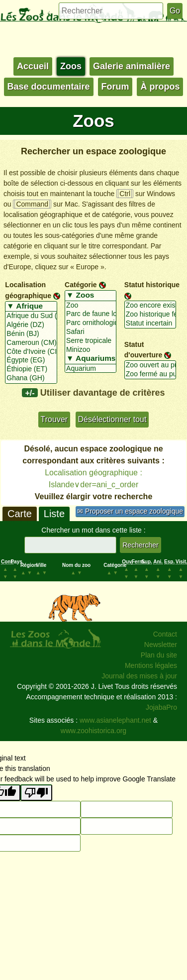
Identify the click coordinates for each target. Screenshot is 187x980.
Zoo (91, 306)
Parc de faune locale (91, 314)
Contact (165, 634)
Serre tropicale (91, 341)
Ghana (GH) (31, 378)
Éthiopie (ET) (31, 369)
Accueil (33, 66)
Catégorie (81, 285)
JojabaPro (161, 707)
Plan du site (159, 655)
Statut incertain (150, 324)
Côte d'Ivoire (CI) (31, 352)
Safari (91, 332)
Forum (115, 87)
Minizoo (91, 350)
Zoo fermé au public (150, 374)
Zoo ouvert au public (150, 365)
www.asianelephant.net (115, 720)
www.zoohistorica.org (93, 731)
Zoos (71, 66)
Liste (54, 514)
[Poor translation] (36, 793)
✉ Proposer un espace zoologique (130, 511)
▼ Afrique (31, 307)
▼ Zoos (91, 296)
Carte (20, 514)
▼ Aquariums (91, 359)
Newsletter (161, 645)
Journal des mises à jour (139, 676)
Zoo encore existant (150, 306)
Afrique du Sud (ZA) (31, 316)
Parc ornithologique (91, 323)
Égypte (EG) (31, 360)
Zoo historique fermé (150, 315)
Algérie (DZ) (31, 325)
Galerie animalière (132, 66)
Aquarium (91, 369)
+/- (30, 393)
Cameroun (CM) (31, 343)
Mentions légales (151, 665)
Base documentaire (49, 87)
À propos (160, 87)
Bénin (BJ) (31, 334)
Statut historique (152, 285)
